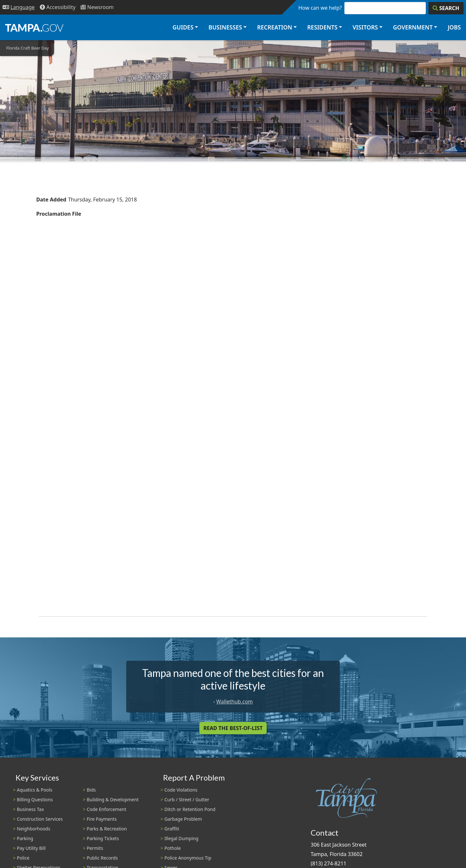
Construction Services (40, 819)
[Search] (446, 8)
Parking (25, 838)
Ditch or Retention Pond (190, 809)
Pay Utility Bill (31, 848)
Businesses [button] (225, 27)
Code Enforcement (106, 809)
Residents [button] (322, 27)
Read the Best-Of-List (233, 728)
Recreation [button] (274, 27)
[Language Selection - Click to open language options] (19, 7)
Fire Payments (102, 819)
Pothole (173, 848)
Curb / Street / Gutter (187, 799)
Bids (91, 790)
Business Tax (30, 809)
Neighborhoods (33, 829)
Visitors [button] (365, 27)
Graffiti (172, 829)
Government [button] (413, 27)
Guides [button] (183, 27)
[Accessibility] (58, 7)
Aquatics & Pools (34, 790)
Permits (95, 848)
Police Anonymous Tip (188, 858)
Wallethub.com (234, 702)
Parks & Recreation (107, 829)
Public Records (102, 858)
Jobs (454, 27)
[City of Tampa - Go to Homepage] (34, 28)
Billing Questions (35, 799)
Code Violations (181, 790)
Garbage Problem (183, 819)
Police (23, 858)
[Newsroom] (97, 7)
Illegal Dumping (181, 838)
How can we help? (320, 8)
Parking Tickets (103, 838)
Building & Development (113, 799)
